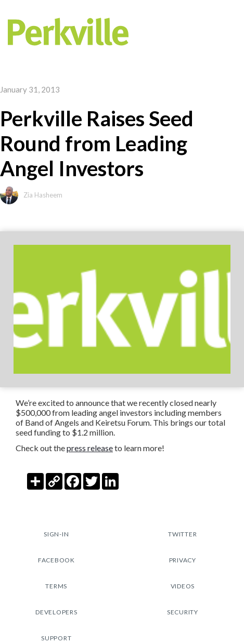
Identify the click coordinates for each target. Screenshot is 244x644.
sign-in (56, 534)
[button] (230, 31)
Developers (56, 612)
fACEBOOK (56, 560)
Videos (183, 586)
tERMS (56, 586)
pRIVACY (183, 560)
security (183, 612)
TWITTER (182, 534)
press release (90, 448)
